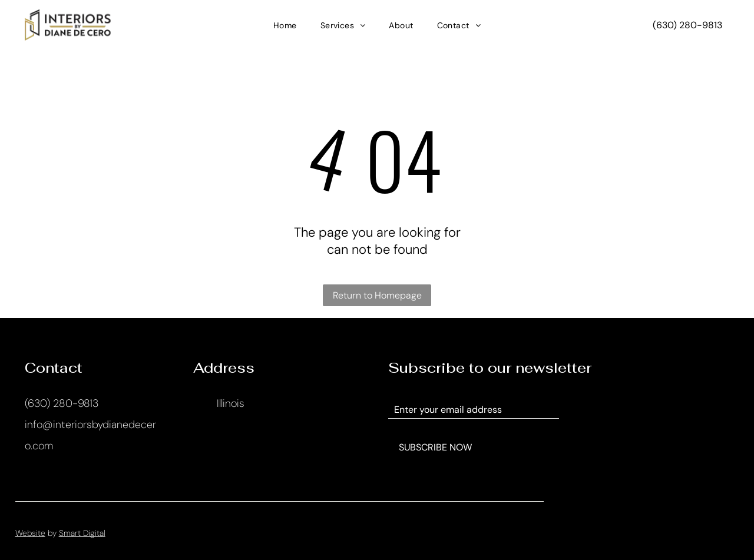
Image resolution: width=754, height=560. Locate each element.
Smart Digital (82, 533)
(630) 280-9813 (62, 403)
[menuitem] (285, 25)
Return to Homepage (377, 295)
